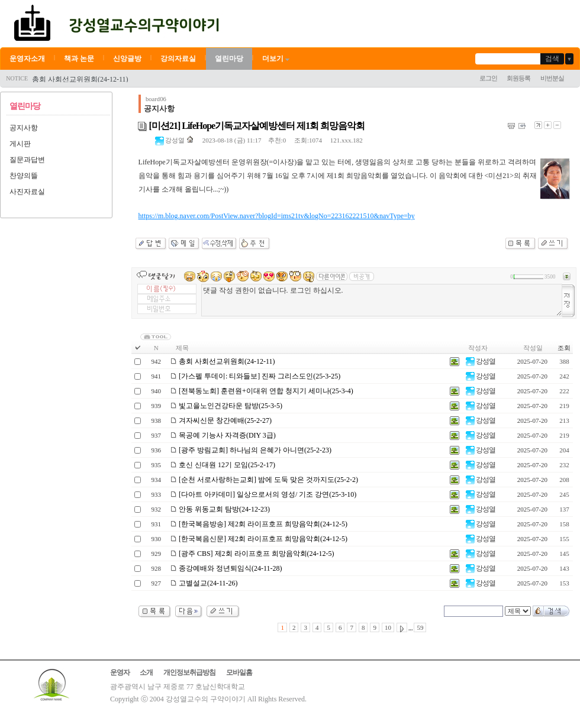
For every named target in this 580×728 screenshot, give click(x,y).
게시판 (20, 144)
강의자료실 (178, 59)
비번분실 (552, 78)
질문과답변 (27, 160)
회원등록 (518, 78)
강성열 (170, 140)
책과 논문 (79, 59)
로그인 (488, 78)
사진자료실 (27, 192)
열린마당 (229, 59)
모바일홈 (239, 672)
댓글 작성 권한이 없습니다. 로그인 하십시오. (382, 300)
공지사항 (24, 128)
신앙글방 (127, 59)
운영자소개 (27, 59)
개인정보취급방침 (189, 672)
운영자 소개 (131, 672)
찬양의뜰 (24, 176)
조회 (564, 348)
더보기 (277, 59)
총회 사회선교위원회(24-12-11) (80, 79)
